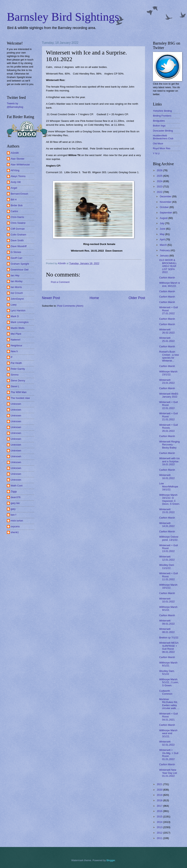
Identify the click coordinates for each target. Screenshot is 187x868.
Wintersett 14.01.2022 (167, 525)
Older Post (137, 298)
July (162, 223)
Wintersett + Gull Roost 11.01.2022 (168, 576)
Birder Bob (17, 205)
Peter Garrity (18, 369)
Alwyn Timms (18, 176)
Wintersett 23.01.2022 (167, 381)
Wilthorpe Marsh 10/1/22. (168, 586)
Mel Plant (16, 334)
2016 (160, 811)
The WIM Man (19, 392)
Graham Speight (20, 264)
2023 (160, 187)
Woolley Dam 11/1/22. (167, 566)
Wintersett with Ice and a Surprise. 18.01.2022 (169, 461)
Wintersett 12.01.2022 (167, 558)
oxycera (15, 526)
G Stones (16, 252)
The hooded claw (20, 398)
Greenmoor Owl (20, 270)
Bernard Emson (19, 194)
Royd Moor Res (162, 148)
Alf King (15, 170)
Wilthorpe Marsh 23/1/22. (168, 373)
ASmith (15, 153)
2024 (160, 181)
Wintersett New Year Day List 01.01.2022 (168, 773)
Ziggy (14, 491)
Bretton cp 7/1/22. (169, 638)
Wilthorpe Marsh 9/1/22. (168, 608)
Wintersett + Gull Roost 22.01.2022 (168, 405)
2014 (160, 822)
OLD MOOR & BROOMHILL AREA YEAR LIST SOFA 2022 (168, 266)
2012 (160, 833)
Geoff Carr (17, 258)
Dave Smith (17, 240)
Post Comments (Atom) (70, 306)
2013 (160, 827)
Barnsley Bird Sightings (63, 17)
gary (13, 509)
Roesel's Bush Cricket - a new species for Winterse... (169, 356)
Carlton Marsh (167, 278)
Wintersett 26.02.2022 (167, 331)
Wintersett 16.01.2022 (167, 477)
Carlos (14, 211)
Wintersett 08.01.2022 (167, 630)
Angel (14, 188)
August (164, 218)
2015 (160, 817)
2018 (160, 800)
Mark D (15, 316)
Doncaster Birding (163, 131)
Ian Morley (17, 281)
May (162, 234)
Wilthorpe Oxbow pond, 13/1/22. (169, 538)
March (164, 245)
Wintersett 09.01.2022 (167, 622)
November (166, 202)
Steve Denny (18, 380)
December (166, 196)
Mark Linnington (20, 322)
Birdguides (159, 121)
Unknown (16, 404)
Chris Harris (17, 217)
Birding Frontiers (162, 116)
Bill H (14, 200)
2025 (160, 176)
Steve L (15, 386)
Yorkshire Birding (162, 111)
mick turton (17, 521)
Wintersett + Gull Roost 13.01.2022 (168, 548)
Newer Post (51, 298)
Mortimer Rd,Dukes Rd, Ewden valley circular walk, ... (169, 704)
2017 (160, 806)
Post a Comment (60, 282)
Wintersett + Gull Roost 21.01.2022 (168, 416)
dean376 (16, 497)
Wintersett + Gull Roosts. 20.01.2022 (168, 428)
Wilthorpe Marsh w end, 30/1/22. (170, 284)
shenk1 (15, 532)
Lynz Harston (18, 310)
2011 (160, 838)
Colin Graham (18, 235)
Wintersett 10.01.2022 (167, 600)
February (165, 250)
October (165, 207)
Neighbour (16, 345)
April (163, 239)
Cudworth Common (166, 692)
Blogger (111, 860)
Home (94, 298)
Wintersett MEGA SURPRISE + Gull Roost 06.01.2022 (169, 647)
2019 (160, 795)
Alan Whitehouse (20, 165)
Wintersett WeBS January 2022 (169, 395)
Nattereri (15, 340)
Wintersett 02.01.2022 (167, 743)
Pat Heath (16, 363)
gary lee (15, 503)
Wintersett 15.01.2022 (167, 511)
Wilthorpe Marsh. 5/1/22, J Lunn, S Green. (169, 682)
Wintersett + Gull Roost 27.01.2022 (168, 310)
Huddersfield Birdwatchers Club (163, 137)
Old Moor (158, 143)
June (163, 229)
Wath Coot (17, 486)
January (165, 256)
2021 (160, 784)
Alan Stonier (18, 159)
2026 (160, 170)
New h (14, 351)
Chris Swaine (18, 223)
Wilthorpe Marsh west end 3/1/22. (168, 733)
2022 (160, 192)
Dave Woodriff (19, 246)
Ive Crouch (17, 293)
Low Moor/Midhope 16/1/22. (169, 486)
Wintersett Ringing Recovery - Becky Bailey (169, 445)
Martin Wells (18, 328)
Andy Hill (16, 182)
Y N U (156, 153)
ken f (13, 515)
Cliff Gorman (18, 229)
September (166, 213)
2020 (160, 790)
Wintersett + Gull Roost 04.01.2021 (168, 717)
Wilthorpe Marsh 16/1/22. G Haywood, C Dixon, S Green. (170, 499)
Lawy (14, 305)
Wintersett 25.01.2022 (167, 339)
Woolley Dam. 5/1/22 (167, 672)
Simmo (15, 375)
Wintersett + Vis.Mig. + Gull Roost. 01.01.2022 (169, 754)
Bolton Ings (159, 126)
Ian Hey (15, 275)
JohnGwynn (17, 299)
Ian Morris (16, 287)
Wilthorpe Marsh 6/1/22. (168, 664)
